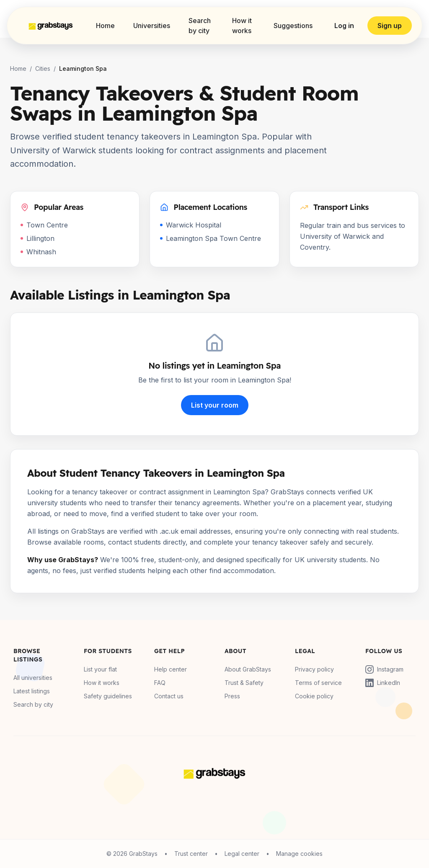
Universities (152, 26)
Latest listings (32, 691)
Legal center (242, 854)
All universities (33, 678)
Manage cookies (299, 854)
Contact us (169, 696)
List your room (215, 405)
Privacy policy (314, 669)
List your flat (100, 669)
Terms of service (318, 683)
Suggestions (293, 26)
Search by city (200, 26)
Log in (344, 26)
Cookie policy (314, 696)
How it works (242, 26)
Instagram (384, 669)
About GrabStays (248, 669)
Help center (171, 669)
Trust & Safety (244, 683)
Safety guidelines (108, 696)
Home (105, 26)
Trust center (191, 854)
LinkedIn (383, 683)
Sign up (390, 26)
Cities (43, 68)
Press (232, 696)
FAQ (160, 683)
